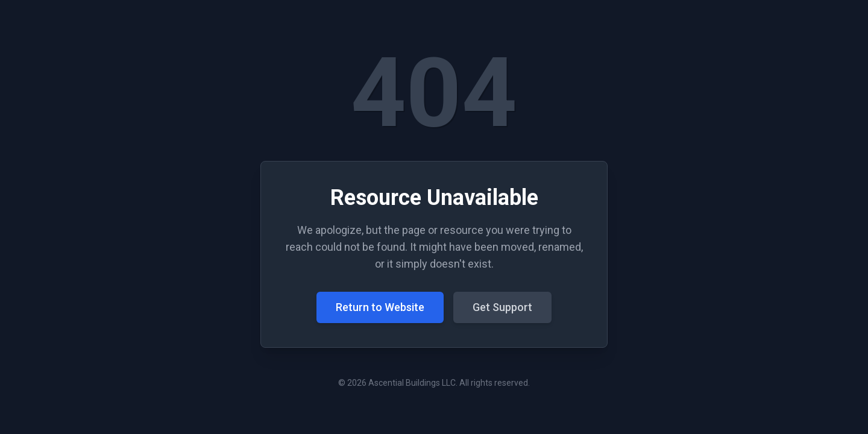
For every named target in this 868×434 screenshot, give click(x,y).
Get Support (502, 307)
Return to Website (380, 307)
